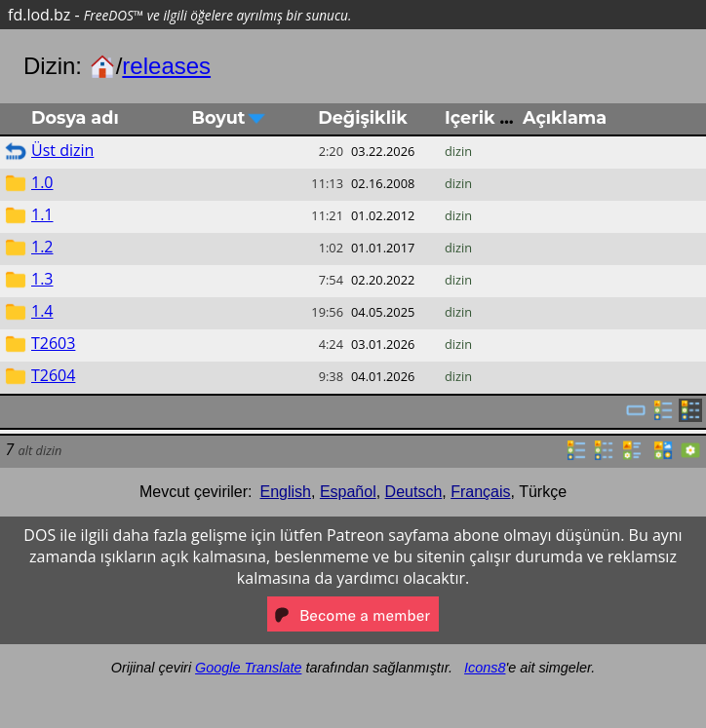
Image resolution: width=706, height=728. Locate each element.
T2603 (53, 343)
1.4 (42, 311)
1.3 (42, 279)
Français (480, 492)
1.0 (42, 182)
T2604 (53, 375)
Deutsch (414, 492)
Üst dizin (62, 150)
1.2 (42, 247)
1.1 (42, 214)
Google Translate (248, 668)
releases (166, 66)
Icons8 (485, 668)
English (286, 492)
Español (348, 492)
